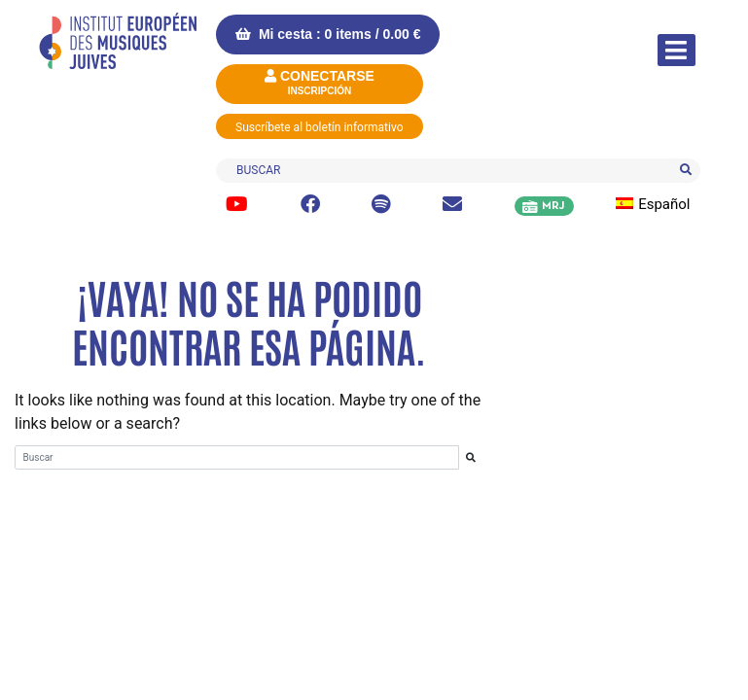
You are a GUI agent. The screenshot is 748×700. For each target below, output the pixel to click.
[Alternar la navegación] (677, 50)
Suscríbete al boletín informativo (320, 127)
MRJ (553, 206)
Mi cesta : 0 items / (328, 34)
